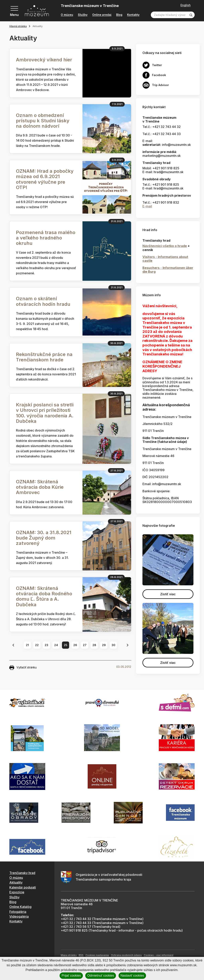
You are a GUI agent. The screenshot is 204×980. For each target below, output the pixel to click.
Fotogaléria (18, 912)
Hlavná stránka (18, 26)
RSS (81, 955)
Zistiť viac (168, 594)
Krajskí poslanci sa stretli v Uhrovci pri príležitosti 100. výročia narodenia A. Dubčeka (45, 413)
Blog (119, 15)
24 (56, 645)
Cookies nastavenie (97, 955)
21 (27, 645)
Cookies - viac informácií (159, 955)
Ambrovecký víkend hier (44, 60)
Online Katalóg (20, 907)
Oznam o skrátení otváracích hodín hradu (43, 301)
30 (113, 645)
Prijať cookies (71, 976)
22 (37, 645)
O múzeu (67, 15)
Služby (83, 15)
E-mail (147, 206)
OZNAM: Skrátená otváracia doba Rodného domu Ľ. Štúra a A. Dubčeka (44, 596)
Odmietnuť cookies (101, 976)
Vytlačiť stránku (23, 668)
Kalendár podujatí (23, 887)
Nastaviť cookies (132, 976)
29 (104, 645)
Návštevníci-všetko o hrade (165, 246)
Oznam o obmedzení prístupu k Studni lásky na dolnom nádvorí (43, 121)
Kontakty (133, 15)
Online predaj (102, 15)
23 (46, 645)
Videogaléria (19, 916)
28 (94, 645)
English (186, 5)
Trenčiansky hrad (22, 873)
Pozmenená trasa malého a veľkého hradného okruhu (46, 238)
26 (75, 645)
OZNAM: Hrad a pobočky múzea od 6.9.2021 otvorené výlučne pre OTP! (45, 179)
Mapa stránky (69, 955)
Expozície (17, 892)
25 (66, 645)
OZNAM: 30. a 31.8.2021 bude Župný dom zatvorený (44, 538)
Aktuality (16, 882)
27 (85, 645)
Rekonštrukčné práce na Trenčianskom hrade (44, 357)
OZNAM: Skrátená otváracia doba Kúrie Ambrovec (40, 487)
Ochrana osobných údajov (126, 955)
